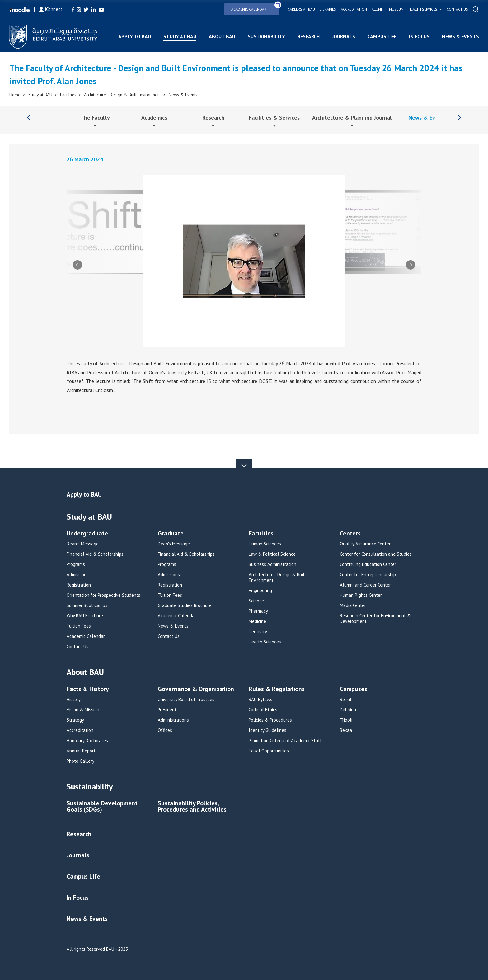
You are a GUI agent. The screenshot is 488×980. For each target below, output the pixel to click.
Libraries (328, 9)
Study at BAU (180, 36)
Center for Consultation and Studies (376, 554)
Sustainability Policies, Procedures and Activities (192, 807)
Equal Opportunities (269, 751)
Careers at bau (301, 9)
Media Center (353, 605)
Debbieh (348, 710)
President (167, 710)
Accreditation (354, 9)
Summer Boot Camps (87, 605)
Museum (396, 9)
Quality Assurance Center (365, 544)
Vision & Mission (83, 710)
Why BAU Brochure (85, 616)
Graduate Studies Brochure (185, 605)
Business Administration (272, 564)
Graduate (171, 534)
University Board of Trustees (186, 700)
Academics (154, 118)
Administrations (173, 720)
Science (256, 601)
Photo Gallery (80, 761)
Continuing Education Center (368, 564)
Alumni (378, 9)
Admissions (78, 575)
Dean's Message (83, 544)
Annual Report (81, 751)
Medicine (257, 621)
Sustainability (266, 36)
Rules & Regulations (277, 689)
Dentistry (258, 632)
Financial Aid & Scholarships (95, 554)
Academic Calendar (255, 7)
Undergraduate (87, 534)
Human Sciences (265, 544)
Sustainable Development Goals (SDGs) (102, 807)
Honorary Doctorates (87, 741)
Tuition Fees (79, 626)
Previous (77, 265)
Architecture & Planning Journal (352, 118)
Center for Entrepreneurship (368, 575)
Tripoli (346, 720)
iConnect (51, 9)
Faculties (68, 95)
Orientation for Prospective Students (103, 595)
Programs (76, 564)
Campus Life (382, 36)
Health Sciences (265, 642)
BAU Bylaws (260, 700)
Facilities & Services (274, 118)
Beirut (346, 700)
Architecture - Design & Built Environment (122, 95)
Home (15, 95)
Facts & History (88, 689)
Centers (350, 534)
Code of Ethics (263, 710)
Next (411, 265)
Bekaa (346, 730)
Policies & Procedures (270, 720)
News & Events (460, 36)
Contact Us (77, 647)
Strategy (75, 720)
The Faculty (95, 118)
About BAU (222, 36)
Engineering (260, 591)
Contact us (457, 9)
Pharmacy (258, 611)
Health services (422, 9)
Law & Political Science (272, 554)
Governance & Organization (196, 689)
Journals (343, 36)
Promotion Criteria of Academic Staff (285, 741)
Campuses (354, 689)
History (74, 700)
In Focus (419, 36)
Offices (165, 730)
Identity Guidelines (267, 730)
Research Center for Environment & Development (375, 619)
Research (308, 36)
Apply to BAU (134, 36)
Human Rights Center (361, 595)
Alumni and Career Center (365, 585)
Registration (79, 585)
